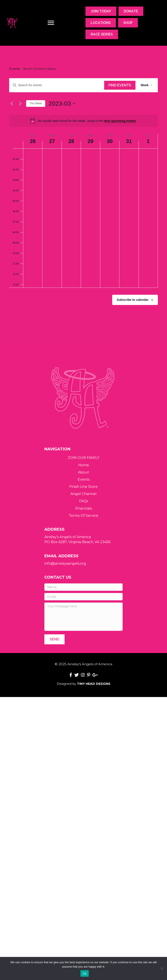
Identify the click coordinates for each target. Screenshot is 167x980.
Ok (84, 974)
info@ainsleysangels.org (65, 563)
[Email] (83, 597)
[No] (162, 968)
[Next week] (20, 103)
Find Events (120, 85)
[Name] (83, 587)
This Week (36, 103)
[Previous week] (12, 103)
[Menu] (51, 23)
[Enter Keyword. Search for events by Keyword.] (57, 85)
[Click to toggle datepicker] (62, 104)
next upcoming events (120, 121)
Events (14, 69)
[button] (54, 639)
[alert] (83, 121)
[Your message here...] (83, 617)
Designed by (84, 684)
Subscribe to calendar (133, 300)
